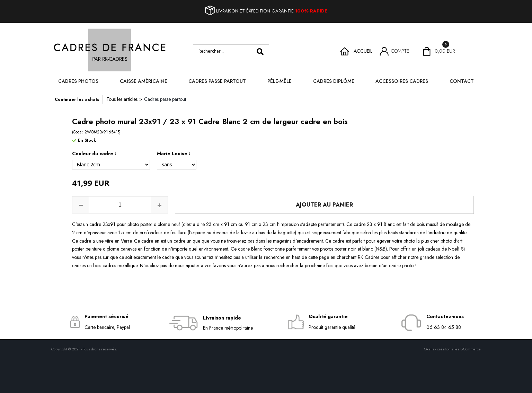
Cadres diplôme (334, 81)
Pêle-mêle (280, 81)
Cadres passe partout (217, 81)
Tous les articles (122, 99)
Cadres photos (78, 81)
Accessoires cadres (402, 81)
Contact (462, 81)
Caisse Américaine (144, 81)
